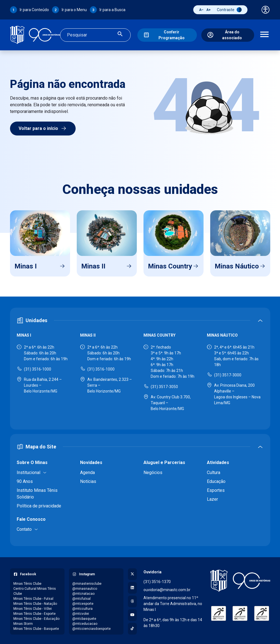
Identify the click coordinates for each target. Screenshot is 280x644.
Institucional (29, 471)
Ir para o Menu (74, 10)
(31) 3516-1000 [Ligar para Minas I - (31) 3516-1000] (38, 367)
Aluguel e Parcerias (164, 461)
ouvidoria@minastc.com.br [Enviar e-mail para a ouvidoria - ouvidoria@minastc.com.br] (167, 588)
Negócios (153, 471)
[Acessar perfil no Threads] (132, 600)
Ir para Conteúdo (34, 10)
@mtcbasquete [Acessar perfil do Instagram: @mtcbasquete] (84, 617)
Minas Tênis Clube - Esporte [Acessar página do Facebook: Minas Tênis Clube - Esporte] (34, 612)
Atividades (218, 461)
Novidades (91, 461)
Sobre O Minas (32, 461)
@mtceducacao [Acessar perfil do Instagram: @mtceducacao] (85, 622)
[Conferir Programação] (167, 34)
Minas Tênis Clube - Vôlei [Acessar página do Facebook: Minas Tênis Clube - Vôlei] (33, 607)
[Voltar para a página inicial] (240, 579)
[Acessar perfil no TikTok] (132, 627)
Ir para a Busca (112, 10)
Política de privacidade (39, 504)
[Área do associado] (228, 34)
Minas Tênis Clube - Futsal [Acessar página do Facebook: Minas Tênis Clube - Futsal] (33, 597)
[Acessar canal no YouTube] (132, 613)
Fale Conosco (31, 518)
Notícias (88, 480)
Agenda (87, 471)
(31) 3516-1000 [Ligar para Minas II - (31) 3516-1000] (101, 367)
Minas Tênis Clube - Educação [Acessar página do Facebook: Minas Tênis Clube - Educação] (36, 617)
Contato (24, 528)
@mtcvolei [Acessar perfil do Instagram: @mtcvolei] (81, 612)
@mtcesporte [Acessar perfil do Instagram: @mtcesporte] (83, 602)
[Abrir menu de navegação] (264, 34)
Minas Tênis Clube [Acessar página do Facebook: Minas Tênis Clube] (27, 582)
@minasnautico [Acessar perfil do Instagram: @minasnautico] (85, 587)
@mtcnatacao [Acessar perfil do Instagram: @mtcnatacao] (83, 592)
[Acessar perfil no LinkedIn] (132, 586)
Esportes (216, 489)
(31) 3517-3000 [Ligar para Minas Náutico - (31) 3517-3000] (228, 373)
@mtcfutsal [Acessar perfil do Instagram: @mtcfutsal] (81, 597)
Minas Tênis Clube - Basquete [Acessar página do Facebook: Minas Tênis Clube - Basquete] (36, 627)
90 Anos (25, 480)
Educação (216, 480)
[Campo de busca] (91, 34)
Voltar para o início (43, 127)
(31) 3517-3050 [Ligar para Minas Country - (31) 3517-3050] (164, 385)
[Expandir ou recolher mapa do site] (140, 445)
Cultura (214, 471)
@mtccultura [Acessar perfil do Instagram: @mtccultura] (82, 607)
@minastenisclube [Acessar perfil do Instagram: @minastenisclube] (87, 582)
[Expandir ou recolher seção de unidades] (140, 319)
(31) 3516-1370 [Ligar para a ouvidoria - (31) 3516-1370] (157, 580)
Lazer (212, 498)
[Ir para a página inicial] (35, 34)
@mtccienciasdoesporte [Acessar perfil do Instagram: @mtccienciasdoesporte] (91, 627)
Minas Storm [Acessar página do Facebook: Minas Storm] (23, 622)
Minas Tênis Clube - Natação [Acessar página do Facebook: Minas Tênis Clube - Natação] (35, 602)
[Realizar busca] (120, 34)
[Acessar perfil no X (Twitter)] (132, 573)
